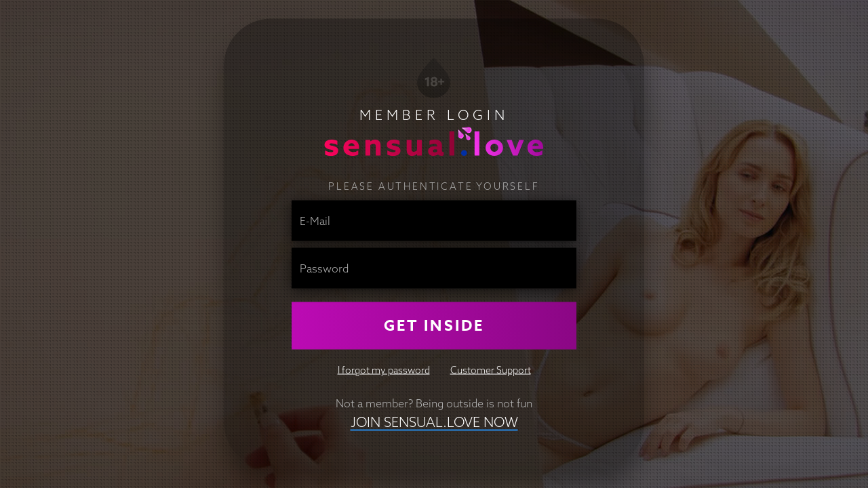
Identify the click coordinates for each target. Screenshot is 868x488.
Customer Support (491, 369)
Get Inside (434, 325)
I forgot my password (384, 369)
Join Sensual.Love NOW (434, 421)
